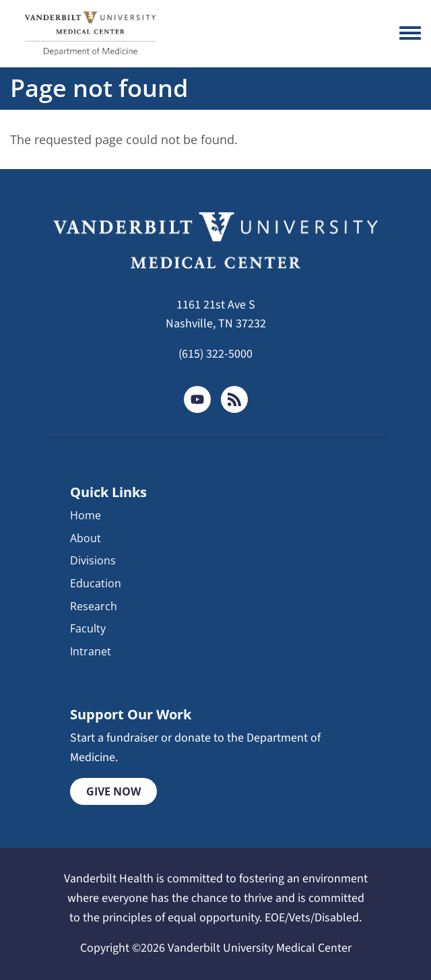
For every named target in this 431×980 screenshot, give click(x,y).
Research (94, 606)
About (86, 538)
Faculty (88, 628)
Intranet (91, 651)
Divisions (93, 560)
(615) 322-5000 (215, 354)
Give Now (113, 791)
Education (96, 583)
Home (86, 515)
